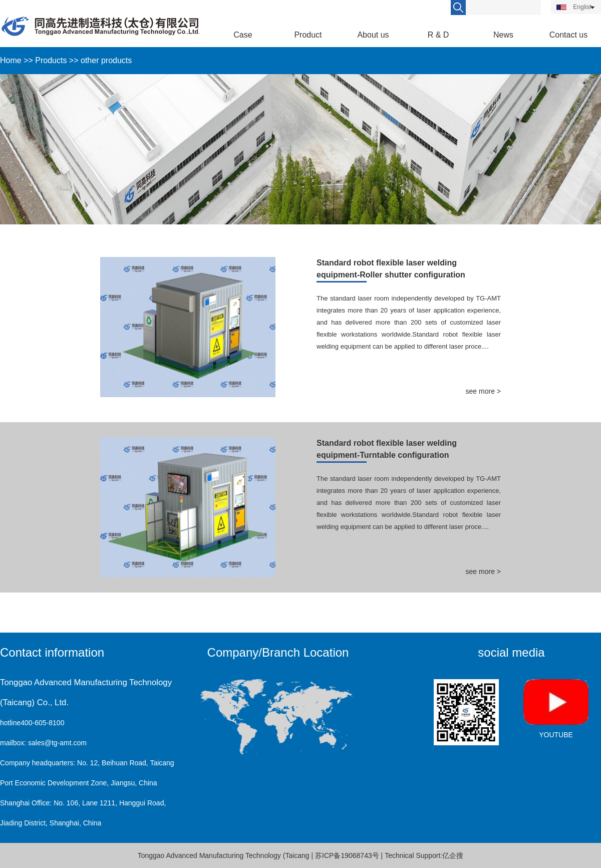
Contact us (568, 35)
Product (308, 35)
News (503, 35)
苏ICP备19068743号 (347, 855)
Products (51, 60)
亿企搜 (453, 855)
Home (11, 60)
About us (373, 35)
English (575, 7)
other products (106, 60)
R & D (438, 35)
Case (243, 35)
